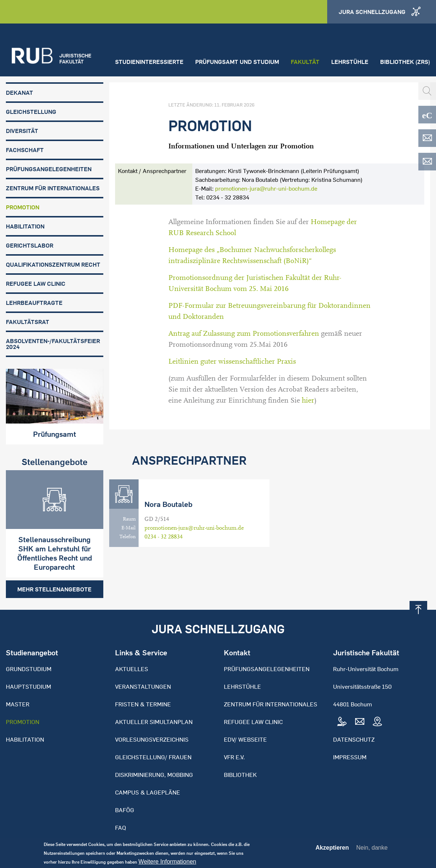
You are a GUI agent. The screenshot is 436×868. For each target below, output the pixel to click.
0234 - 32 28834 (164, 537)
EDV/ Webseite (245, 739)
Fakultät (305, 62)
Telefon (128, 537)
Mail (360, 722)
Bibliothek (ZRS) (405, 62)
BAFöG (125, 810)
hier (308, 400)
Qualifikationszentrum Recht (53, 264)
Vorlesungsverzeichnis (152, 739)
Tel (342, 722)
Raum (129, 519)
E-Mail (128, 528)
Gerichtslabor (30, 245)
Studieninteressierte (149, 62)
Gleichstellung (31, 112)
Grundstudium (29, 669)
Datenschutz (354, 739)
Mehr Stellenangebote (54, 589)
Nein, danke (372, 850)
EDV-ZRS (427, 162)
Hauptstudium (28, 687)
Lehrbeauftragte (34, 303)
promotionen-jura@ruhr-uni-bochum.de (266, 188)
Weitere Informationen (167, 864)
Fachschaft (25, 150)
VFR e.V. (234, 757)
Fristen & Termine (143, 704)
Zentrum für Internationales (53, 188)
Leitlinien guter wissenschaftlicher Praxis (232, 361)
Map (377, 722)
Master (18, 704)
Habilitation (25, 226)
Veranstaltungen (143, 687)
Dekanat (19, 93)
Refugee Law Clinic (36, 284)
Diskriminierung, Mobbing (154, 775)
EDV (427, 138)
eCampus (427, 115)
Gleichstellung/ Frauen (153, 757)
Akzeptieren (332, 850)
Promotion (23, 207)
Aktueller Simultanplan (154, 722)
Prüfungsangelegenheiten (49, 169)
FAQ (121, 828)
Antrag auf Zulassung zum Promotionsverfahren (244, 334)
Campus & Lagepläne (148, 792)
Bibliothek (240, 775)
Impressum (350, 757)
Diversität (22, 131)
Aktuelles (132, 669)
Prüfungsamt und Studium (237, 62)
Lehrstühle (350, 62)
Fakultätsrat (28, 322)
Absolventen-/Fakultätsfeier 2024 (53, 344)
